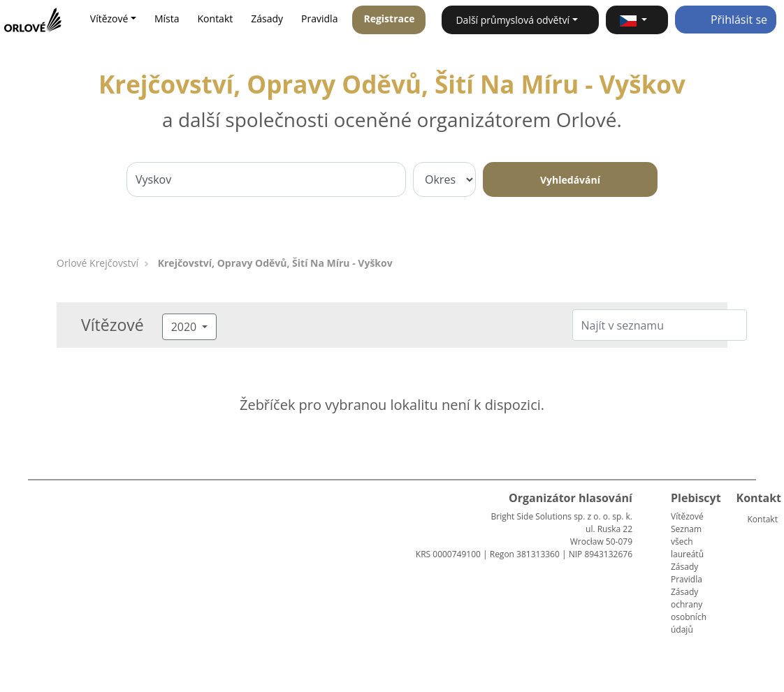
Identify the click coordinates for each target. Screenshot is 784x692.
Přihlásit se (726, 20)
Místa (167, 19)
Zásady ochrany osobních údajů (689, 611)
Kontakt (216, 19)
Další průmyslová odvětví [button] (513, 20)
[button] (637, 20)
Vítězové (687, 516)
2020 (186, 327)
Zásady (267, 19)
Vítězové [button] (109, 19)
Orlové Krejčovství (97, 263)
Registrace (389, 19)
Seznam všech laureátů (687, 542)
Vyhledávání (570, 180)
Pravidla (319, 19)
